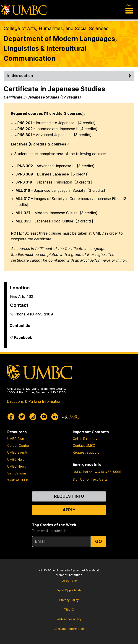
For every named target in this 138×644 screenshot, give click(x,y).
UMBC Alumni (17, 439)
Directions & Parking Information (34, 401)
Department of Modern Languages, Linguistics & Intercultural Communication (60, 48)
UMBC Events (18, 452)
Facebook (23, 339)
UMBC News (17, 466)
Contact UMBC (84, 445)
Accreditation (69, 581)
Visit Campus (17, 473)
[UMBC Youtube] (44, 417)
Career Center (18, 445)
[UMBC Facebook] (11, 417)
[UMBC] (24, 10)
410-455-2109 (40, 314)
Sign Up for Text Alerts (90, 479)
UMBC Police (83, 472)
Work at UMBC (18, 480)
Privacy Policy (69, 600)
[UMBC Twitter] (22, 417)
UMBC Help (16, 459)
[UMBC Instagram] (33, 417)
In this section (70, 76)
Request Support (86, 452)
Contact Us (20, 326)
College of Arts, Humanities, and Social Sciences (56, 28)
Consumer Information (69, 629)
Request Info (69, 496)
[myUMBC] (71, 417)
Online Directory (85, 439)
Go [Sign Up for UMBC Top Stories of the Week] (99, 541)
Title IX (69, 610)
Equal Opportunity (69, 590)
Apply (69, 510)
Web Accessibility (69, 619)
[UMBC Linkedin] (55, 417)
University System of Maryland (77, 570)
